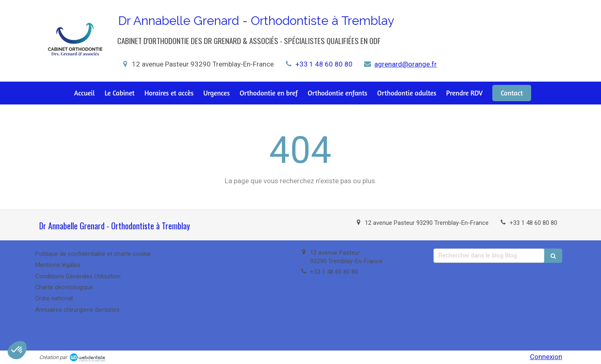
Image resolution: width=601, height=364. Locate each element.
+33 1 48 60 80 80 (324, 64)
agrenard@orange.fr (406, 64)
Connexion (546, 357)
